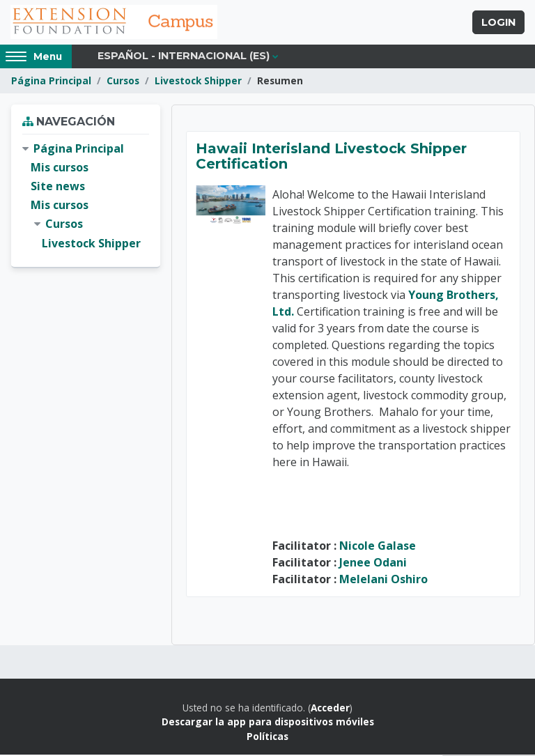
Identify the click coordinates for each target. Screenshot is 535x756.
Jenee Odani (373, 564)
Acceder (330, 709)
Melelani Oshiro (383, 580)
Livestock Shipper (198, 82)
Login (498, 23)
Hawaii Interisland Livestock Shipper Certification (331, 157)
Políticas (267, 738)
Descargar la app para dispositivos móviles (268, 724)
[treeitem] (86, 198)
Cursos (123, 82)
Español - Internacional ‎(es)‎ (184, 57)
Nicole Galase (378, 547)
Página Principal (51, 82)
